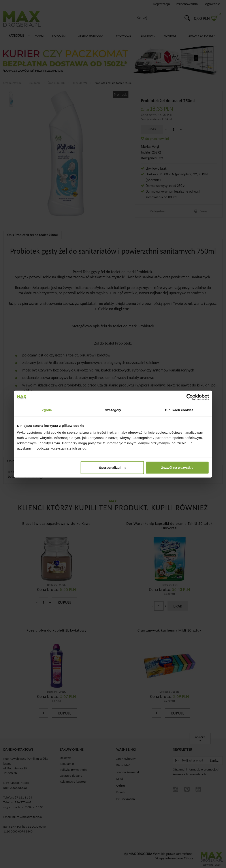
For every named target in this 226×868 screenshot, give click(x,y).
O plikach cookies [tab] (179, 410)
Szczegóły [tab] (113, 410)
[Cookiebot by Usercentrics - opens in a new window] (190, 397)
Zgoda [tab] (47, 410)
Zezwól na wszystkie (177, 468)
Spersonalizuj (113, 468)
